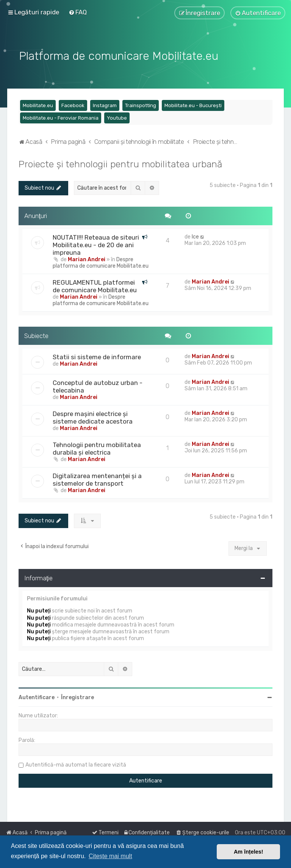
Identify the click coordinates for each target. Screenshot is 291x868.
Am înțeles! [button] (249, 852)
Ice (195, 236)
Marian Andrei (87, 258)
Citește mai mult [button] (110, 856)
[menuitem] (78, 12)
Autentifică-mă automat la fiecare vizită (76, 764)
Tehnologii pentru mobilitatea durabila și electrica (97, 448)
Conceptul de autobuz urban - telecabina (98, 386)
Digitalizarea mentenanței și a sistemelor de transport (97, 479)
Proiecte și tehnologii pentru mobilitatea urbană (120, 163)
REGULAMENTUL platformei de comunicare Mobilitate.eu (95, 285)
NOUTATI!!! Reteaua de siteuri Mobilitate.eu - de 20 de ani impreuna (96, 244)
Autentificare (37, 697)
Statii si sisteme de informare (97, 356)
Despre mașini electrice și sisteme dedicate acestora (93, 417)
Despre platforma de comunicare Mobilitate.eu (101, 262)
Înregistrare (77, 697)
